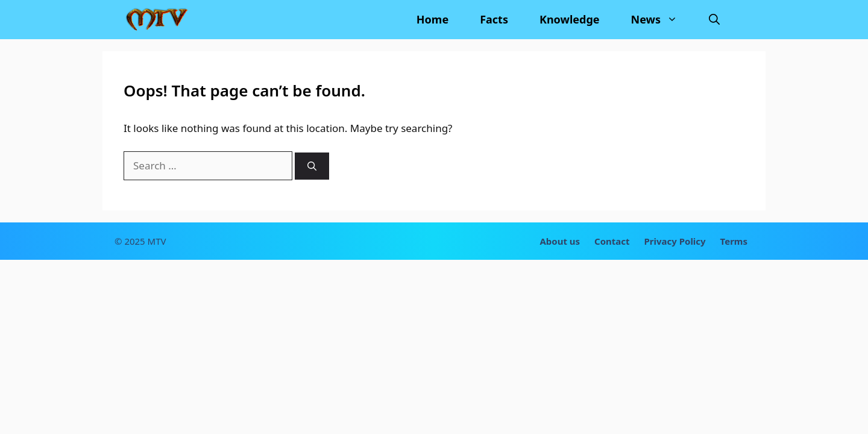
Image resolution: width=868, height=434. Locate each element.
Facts (494, 19)
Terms (734, 241)
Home (432, 19)
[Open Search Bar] (714, 20)
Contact (612, 241)
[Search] (312, 166)
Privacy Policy (675, 241)
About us (560, 241)
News (662, 20)
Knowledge (570, 19)
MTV (157, 241)
